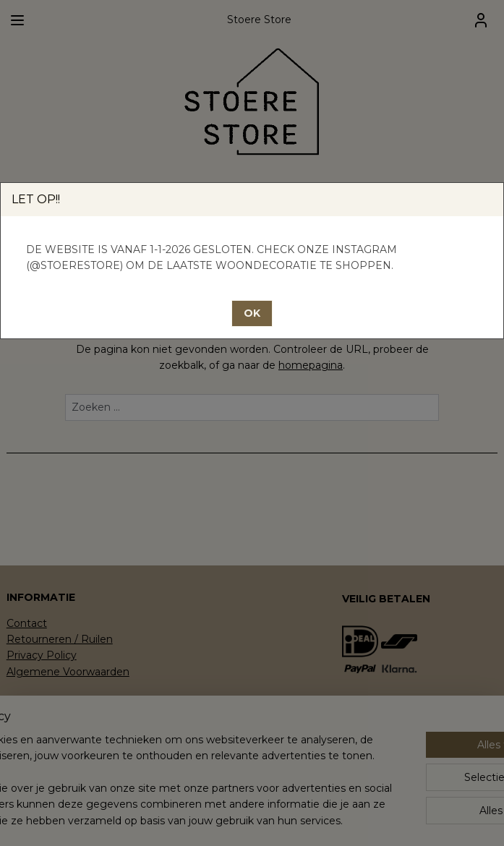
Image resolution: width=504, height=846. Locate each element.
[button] (252, 313)
